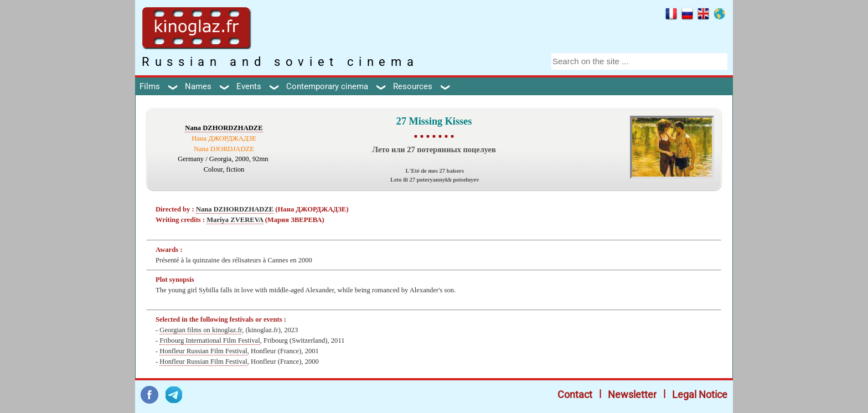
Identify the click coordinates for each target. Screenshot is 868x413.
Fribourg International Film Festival (210, 340)
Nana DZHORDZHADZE (224, 128)
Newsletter (632, 394)
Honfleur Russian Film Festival (203, 351)
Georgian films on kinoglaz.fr (201, 330)
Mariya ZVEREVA (235, 220)
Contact (575, 394)
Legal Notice (700, 394)
